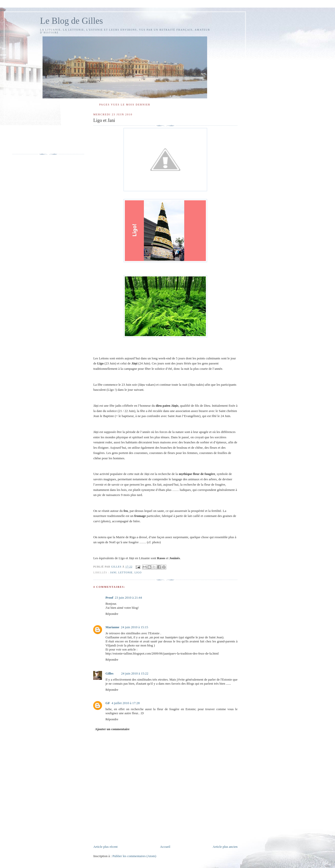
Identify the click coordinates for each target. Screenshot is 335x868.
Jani (113, 572)
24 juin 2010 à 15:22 (135, 673)
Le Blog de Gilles (71, 21)
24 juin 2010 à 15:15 (134, 627)
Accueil (165, 847)
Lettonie (125, 572)
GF (108, 703)
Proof (109, 598)
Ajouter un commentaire (112, 729)
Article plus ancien (225, 847)
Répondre (112, 614)
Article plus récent (105, 847)
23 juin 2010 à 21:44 (128, 598)
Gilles (109, 673)
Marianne (112, 627)
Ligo (138, 572)
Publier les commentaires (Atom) (134, 856)
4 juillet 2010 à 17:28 (125, 703)
